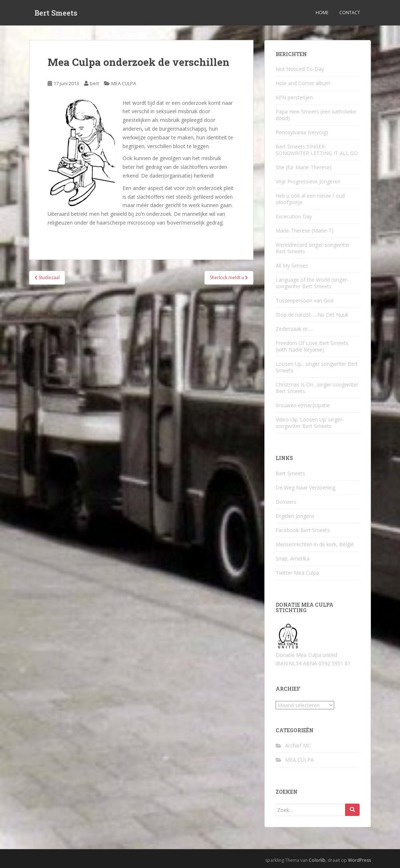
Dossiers (286, 502)
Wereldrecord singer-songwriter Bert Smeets (313, 248)
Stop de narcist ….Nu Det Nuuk (312, 315)
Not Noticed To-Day (300, 69)
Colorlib (317, 860)
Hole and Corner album (303, 83)
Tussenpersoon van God (305, 300)
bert (94, 83)
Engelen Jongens (295, 516)
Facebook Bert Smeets (303, 530)
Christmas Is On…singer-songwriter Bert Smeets (317, 388)
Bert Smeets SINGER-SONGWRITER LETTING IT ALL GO (317, 150)
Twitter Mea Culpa (297, 573)
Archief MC (298, 746)
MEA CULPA (124, 83)
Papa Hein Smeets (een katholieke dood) (316, 115)
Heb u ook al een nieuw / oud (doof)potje (310, 199)
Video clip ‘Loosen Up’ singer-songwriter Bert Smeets (310, 423)
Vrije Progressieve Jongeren (308, 181)
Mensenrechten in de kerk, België (315, 544)
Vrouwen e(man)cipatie (303, 405)
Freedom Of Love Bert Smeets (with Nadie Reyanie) (312, 346)
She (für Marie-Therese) (304, 167)
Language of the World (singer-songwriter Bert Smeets (312, 283)
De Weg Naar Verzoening (305, 487)
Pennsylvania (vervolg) (302, 132)
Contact (350, 13)
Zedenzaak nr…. (294, 329)
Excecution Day (294, 216)
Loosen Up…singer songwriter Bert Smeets (317, 367)
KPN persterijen (294, 97)
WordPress (359, 860)
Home (322, 13)
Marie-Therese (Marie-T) (305, 231)
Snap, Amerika (293, 558)
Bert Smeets (56, 13)
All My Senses (292, 265)
